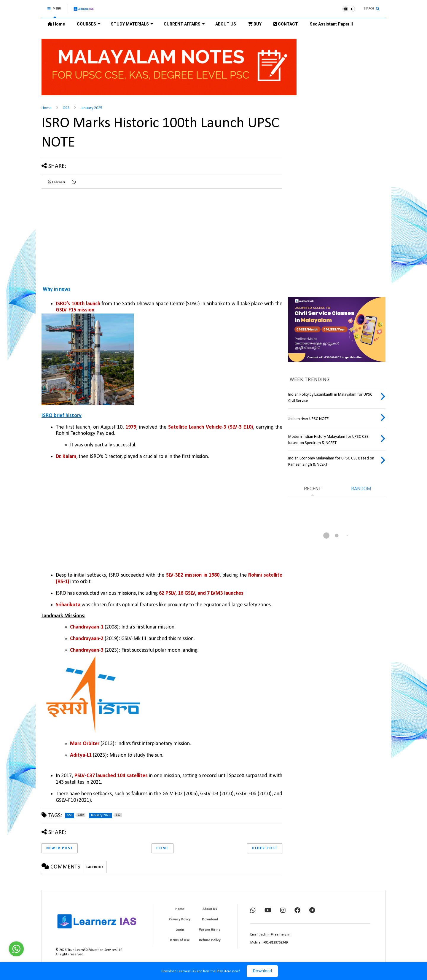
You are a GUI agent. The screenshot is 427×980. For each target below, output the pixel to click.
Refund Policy (210, 940)
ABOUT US (226, 24)
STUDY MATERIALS (132, 24)
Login (180, 930)
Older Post (265, 848)
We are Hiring (210, 930)
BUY (255, 24)
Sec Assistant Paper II (331, 24)
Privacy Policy (180, 919)
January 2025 (91, 108)
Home (56, 24)
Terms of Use (180, 940)
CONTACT (286, 24)
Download (262, 971)
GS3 (66, 108)
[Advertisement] (91, 235)
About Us (210, 909)
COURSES (89, 24)
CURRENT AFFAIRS (184, 24)
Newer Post (60, 848)
